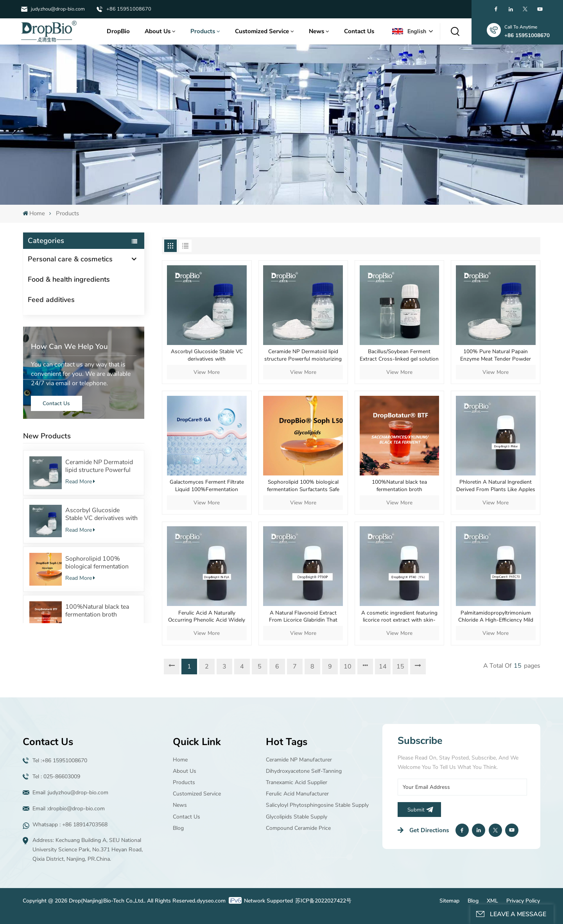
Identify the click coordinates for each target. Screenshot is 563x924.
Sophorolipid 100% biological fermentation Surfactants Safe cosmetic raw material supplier (101, 563)
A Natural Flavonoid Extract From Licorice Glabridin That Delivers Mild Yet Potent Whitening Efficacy (303, 617)
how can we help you (69, 347)
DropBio (118, 31)
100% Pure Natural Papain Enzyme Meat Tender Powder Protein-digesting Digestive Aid (496, 355)
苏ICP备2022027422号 (323, 901)
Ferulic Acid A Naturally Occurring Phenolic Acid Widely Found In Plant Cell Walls (207, 617)
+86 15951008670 (129, 9)
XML (492, 901)
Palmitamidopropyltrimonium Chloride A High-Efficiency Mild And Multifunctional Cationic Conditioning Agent (496, 617)
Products (203, 31)
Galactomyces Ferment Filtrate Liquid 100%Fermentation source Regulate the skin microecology (207, 486)
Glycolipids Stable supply (297, 817)
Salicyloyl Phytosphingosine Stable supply (317, 805)
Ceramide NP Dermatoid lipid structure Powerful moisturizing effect (99, 466)
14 (383, 667)
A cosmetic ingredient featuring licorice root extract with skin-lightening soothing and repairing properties (399, 617)
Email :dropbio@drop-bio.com (69, 809)
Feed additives (51, 300)
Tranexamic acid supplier (297, 782)
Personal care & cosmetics (70, 259)
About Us (158, 31)
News (316, 31)
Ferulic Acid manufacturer (297, 794)
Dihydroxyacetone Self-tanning (304, 771)
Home (34, 213)
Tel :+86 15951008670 (60, 760)
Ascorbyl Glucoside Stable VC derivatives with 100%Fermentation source (101, 514)
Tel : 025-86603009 (56, 777)
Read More (80, 482)
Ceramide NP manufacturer (299, 760)
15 (400, 667)
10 (348, 667)
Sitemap (449, 901)
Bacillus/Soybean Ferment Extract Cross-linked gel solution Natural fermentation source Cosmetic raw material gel (399, 355)
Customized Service (262, 31)
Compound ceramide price (298, 828)
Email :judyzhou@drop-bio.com (70, 793)
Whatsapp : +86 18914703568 (70, 825)
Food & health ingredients (69, 279)
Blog (178, 828)
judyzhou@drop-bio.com (58, 9)
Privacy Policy (523, 901)
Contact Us (359, 31)
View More (207, 372)
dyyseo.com (211, 901)
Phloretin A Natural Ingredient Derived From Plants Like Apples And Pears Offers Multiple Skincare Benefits (496, 486)
